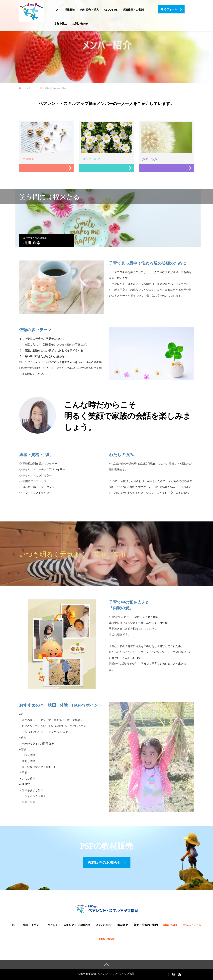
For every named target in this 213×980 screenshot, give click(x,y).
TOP (57, 10)
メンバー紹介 (104, 925)
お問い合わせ (80, 24)
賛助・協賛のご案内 (146, 925)
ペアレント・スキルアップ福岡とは (69, 925)
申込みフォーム (192, 925)
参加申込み (61, 24)
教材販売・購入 (90, 10)
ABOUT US (111, 10)
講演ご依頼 (170, 925)
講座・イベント (32, 925)
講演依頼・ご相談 (133, 10)
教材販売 (123, 925)
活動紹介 (70, 10)
